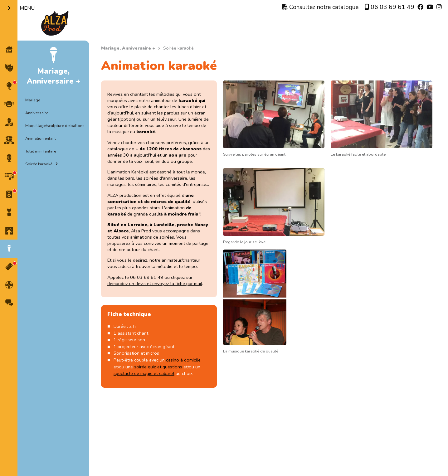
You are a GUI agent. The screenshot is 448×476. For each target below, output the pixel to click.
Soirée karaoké (39, 164)
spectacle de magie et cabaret (144, 373)
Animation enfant (41, 138)
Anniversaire (37, 113)
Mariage (33, 100)
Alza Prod (141, 231)
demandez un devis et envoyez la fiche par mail (155, 284)
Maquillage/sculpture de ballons (55, 126)
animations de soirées (152, 237)
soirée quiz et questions (158, 367)
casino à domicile (183, 360)
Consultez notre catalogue (320, 7)
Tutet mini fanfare (41, 151)
